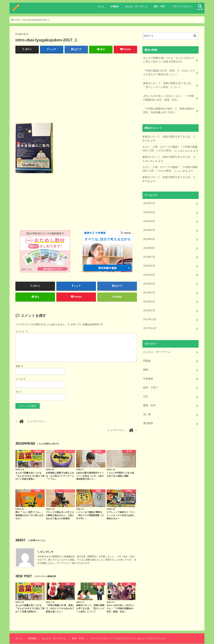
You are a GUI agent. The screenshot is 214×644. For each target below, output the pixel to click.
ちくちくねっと (137, 639)
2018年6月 (149, 265)
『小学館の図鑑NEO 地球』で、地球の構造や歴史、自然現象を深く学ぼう (169, 110)
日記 (146, 395)
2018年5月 (149, 273)
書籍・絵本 (149, 403)
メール (20, 379)
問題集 (147, 359)
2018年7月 (149, 256)
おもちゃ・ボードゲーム (136, 7)
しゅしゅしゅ (45, 552)
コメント (22, 332)
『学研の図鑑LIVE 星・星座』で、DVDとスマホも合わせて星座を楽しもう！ (169, 72)
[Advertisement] (76, 90)
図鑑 (146, 368)
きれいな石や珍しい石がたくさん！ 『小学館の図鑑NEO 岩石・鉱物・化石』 (169, 97)
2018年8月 (149, 247)
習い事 (147, 412)
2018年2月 (149, 300)
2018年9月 (149, 238)
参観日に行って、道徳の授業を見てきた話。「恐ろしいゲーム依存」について (168, 85)
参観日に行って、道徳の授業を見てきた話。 (168, 136)
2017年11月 (150, 327)
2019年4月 (149, 229)
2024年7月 (149, 203)
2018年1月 (149, 309)
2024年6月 (149, 211)
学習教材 (115, 7)
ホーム (101, 7)
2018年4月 (149, 282)
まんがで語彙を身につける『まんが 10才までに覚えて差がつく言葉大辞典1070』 (169, 60)
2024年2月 (149, 220)
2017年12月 (150, 318)
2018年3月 (149, 291)
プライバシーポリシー (182, 7)
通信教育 (148, 421)
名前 (19, 366)
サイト (19, 392)
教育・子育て (160, 7)
